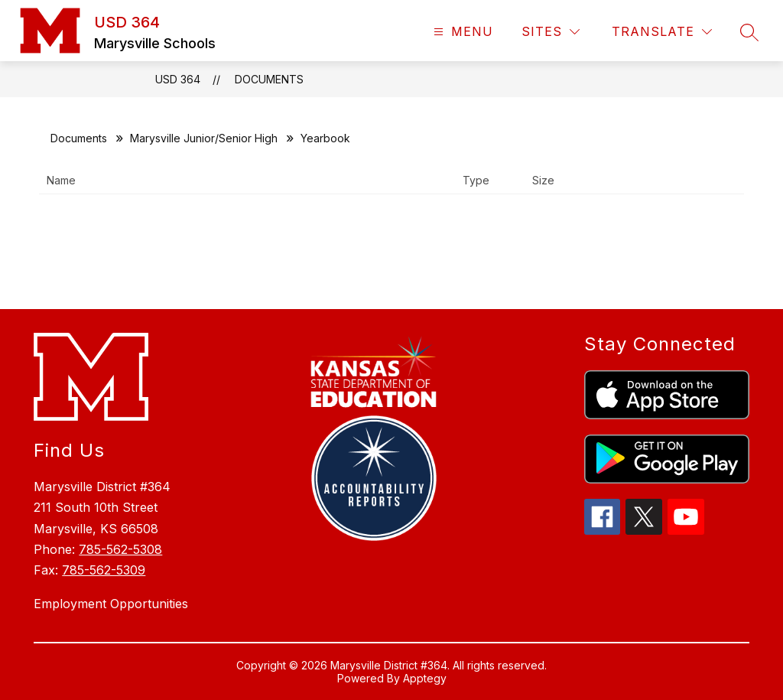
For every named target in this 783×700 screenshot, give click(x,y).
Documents (269, 79)
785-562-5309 (104, 570)
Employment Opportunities (111, 604)
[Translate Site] (662, 32)
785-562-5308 (120, 549)
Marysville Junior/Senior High (204, 138)
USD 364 (178, 79)
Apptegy (425, 678)
